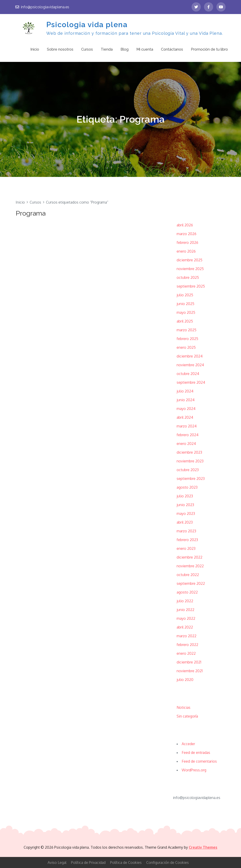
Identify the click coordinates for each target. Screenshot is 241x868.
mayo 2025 (186, 312)
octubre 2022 (188, 575)
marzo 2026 (186, 234)
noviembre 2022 (190, 566)
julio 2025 (185, 295)
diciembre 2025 (189, 260)
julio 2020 (185, 680)
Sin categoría (187, 716)
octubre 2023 (188, 470)
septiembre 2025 (191, 286)
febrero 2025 (187, 339)
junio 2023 (185, 505)
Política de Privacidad (88, 862)
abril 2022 (185, 627)
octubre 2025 (188, 277)
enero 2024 (186, 444)
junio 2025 (185, 304)
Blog (125, 49)
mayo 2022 (186, 618)
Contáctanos (172, 49)
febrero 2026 (187, 242)
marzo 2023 (186, 531)
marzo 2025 (186, 330)
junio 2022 (185, 610)
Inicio (35, 49)
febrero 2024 (188, 435)
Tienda (107, 49)
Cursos (87, 49)
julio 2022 (185, 601)
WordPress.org (194, 770)
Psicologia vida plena (87, 25)
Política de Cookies (126, 862)
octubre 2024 (188, 374)
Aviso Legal (57, 862)
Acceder (188, 744)
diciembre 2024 (190, 356)
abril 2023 (185, 522)
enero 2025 (186, 347)
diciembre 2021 (189, 662)
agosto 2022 (187, 592)
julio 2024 (185, 391)
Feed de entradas (196, 753)
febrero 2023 (187, 540)
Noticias (184, 707)
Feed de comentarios (199, 761)
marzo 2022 (186, 636)
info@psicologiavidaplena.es (42, 7)
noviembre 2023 (190, 461)
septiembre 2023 (191, 479)
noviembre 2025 (190, 269)
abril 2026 (185, 225)
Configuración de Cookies (168, 862)
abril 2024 (185, 417)
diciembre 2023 (189, 452)
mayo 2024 (186, 409)
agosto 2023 (187, 487)
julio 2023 (185, 496)
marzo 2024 (187, 426)
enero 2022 (186, 653)
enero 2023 (186, 548)
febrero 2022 (187, 645)
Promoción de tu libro (209, 49)
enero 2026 (186, 251)
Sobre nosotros (60, 49)
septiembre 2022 (191, 583)
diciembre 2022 (189, 557)
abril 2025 (185, 321)
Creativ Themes (203, 847)
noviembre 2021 (190, 671)
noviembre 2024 (190, 365)
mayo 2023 (186, 513)
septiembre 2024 (191, 382)
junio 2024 (186, 400)
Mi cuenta (145, 49)
